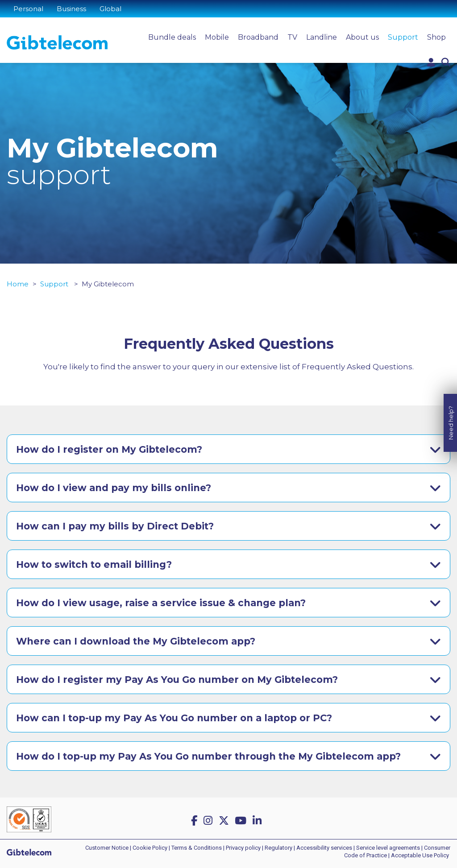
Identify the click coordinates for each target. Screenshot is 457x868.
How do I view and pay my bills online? (114, 488)
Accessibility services (324, 848)
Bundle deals (172, 37)
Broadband (258, 37)
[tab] (228, 449)
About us (362, 37)
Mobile (217, 37)
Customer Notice (107, 848)
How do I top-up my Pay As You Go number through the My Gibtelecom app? (208, 756)
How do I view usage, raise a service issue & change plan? (161, 603)
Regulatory (278, 848)
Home (18, 284)
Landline (322, 37)
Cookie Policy (150, 848)
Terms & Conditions (197, 848)
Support (403, 37)
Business (71, 9)
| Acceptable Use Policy (419, 855)
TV (292, 37)
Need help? (451, 413)
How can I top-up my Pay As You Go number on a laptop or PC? (174, 718)
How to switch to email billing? (94, 564)
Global (110, 9)
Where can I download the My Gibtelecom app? (136, 641)
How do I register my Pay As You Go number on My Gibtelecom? (177, 680)
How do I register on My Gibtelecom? (109, 449)
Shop (436, 37)
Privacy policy (243, 848)
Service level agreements (388, 848)
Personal (28, 9)
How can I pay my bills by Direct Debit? (115, 526)
